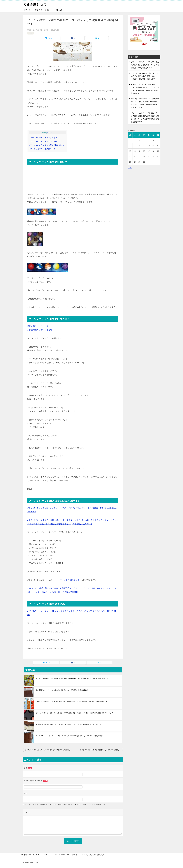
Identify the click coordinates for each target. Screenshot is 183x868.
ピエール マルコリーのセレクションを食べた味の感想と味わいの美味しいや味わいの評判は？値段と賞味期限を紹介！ (75, 713)
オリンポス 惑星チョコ (70, 580)
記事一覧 (27, 10)
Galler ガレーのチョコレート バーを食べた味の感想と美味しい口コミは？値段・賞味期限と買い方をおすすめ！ (73, 701)
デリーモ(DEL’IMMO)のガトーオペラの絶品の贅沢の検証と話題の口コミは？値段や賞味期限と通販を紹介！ (144, 76)
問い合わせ (60, 10)
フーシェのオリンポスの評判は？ (43, 138)
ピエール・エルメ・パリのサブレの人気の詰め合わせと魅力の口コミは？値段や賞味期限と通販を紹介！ (145, 65)
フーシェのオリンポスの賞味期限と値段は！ (47, 145)
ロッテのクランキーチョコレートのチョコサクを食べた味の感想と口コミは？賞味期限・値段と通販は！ (70, 736)
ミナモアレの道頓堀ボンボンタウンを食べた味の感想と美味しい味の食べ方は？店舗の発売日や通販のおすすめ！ (73, 679)
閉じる (49, 133)
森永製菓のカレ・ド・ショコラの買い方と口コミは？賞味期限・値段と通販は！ (62, 690)
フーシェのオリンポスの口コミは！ (44, 141)
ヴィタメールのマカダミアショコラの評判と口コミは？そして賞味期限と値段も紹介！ (49, 750)
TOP (32, 855)
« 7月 (130, 168)
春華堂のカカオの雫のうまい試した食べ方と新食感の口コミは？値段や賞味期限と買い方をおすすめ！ (69, 724)
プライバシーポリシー (43, 10)
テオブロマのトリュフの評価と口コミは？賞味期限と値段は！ (100, 750)
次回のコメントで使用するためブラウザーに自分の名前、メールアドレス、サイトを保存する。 (66, 804)
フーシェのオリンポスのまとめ (42, 149)
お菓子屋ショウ (35, 4)
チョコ (30, 33)
